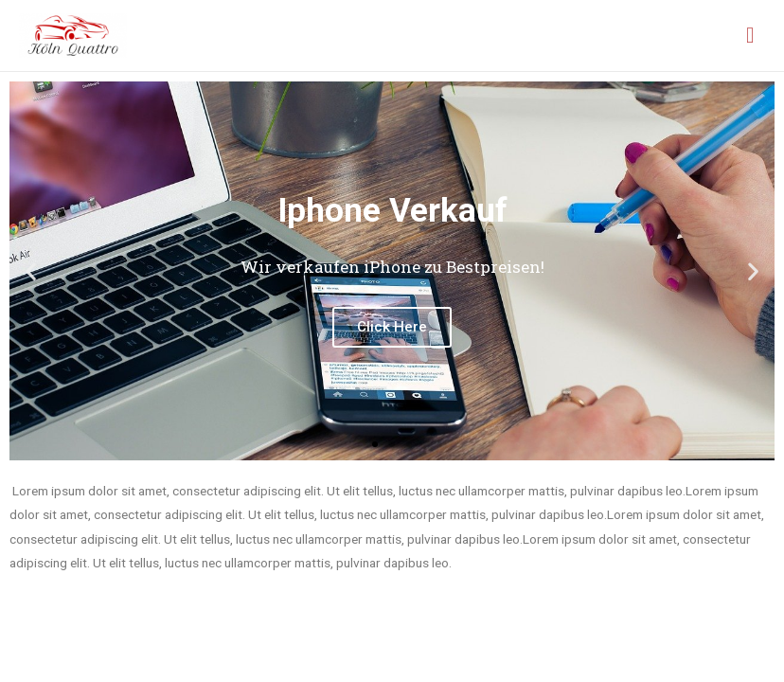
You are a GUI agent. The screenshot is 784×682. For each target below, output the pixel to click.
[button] (375, 444)
